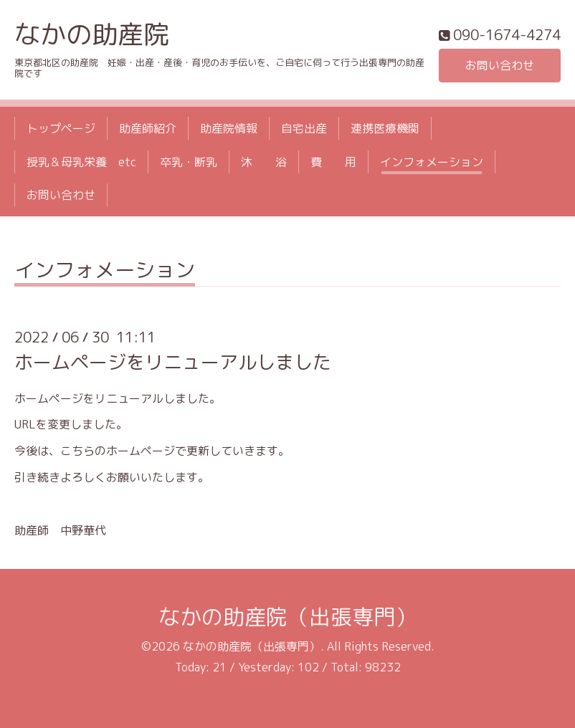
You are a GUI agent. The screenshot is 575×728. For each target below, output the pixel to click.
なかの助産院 (92, 34)
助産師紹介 (148, 128)
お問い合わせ (500, 65)
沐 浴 (264, 162)
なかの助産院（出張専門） (287, 617)
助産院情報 (229, 128)
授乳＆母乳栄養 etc (81, 162)
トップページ (61, 128)
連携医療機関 (385, 128)
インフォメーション (432, 162)
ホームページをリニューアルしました (173, 362)
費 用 (333, 162)
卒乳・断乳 (189, 162)
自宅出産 (304, 128)
